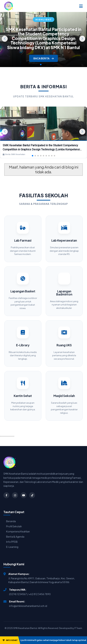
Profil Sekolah (14, 526)
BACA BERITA (43, 58)
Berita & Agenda (15, 537)
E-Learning (12, 547)
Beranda (11, 521)
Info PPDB (12, 542)
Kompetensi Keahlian (18, 531)
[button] (82, 39)
